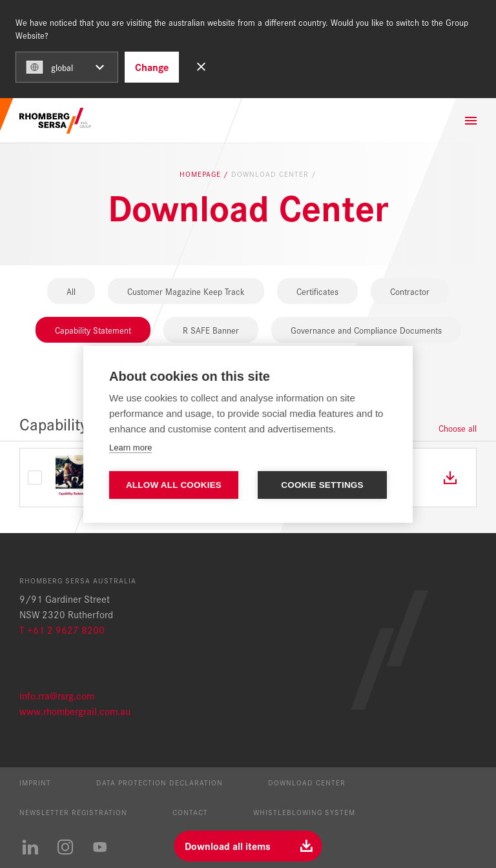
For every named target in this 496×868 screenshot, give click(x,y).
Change (152, 67)
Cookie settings (322, 485)
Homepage (201, 174)
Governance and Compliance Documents (366, 330)
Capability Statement (93, 330)
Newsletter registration (73, 812)
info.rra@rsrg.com (57, 695)
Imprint (35, 782)
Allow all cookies (174, 485)
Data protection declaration (160, 782)
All (71, 291)
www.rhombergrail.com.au (75, 711)
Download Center (307, 782)
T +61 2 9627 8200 (62, 630)
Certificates (317, 291)
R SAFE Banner (211, 330)
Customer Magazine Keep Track (186, 291)
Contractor (410, 291)
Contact (190, 812)
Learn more (130, 448)
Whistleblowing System (304, 812)
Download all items (228, 846)
